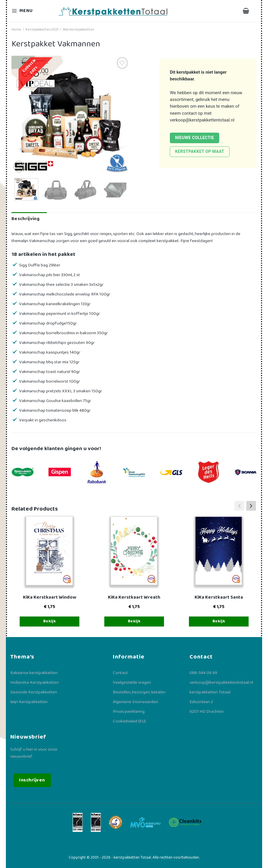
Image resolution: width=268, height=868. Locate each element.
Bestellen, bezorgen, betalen (139, 692)
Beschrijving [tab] (25, 219)
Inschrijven (32, 780)
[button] (251, 506)
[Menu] (26, 11)
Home (16, 29)
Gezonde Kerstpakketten (34, 692)
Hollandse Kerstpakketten (35, 683)
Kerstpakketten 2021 (42, 29)
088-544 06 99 (203, 673)
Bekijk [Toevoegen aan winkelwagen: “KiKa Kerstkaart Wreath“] (134, 621)
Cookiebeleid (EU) (129, 721)
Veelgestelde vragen (132, 683)
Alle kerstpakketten (79, 29)
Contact (120, 673)
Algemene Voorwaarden (135, 702)
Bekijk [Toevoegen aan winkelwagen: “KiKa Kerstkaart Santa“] (219, 621)
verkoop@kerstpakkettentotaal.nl (202, 120)
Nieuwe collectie (195, 138)
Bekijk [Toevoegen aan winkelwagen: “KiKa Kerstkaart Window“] (50, 621)
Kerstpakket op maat (200, 151)
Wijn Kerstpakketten (29, 702)
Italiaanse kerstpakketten (34, 673)
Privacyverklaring (129, 712)
